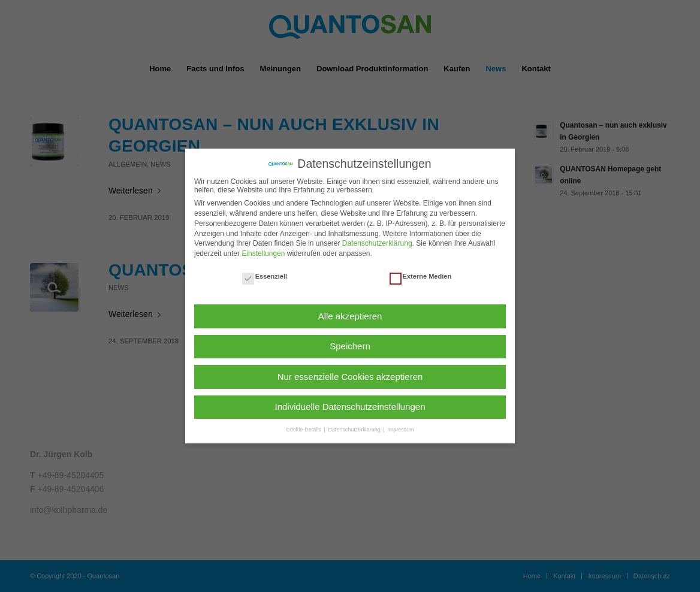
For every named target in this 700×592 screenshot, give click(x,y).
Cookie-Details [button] (304, 430)
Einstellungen (263, 253)
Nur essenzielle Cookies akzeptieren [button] (350, 377)
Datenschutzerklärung (377, 243)
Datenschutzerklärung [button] (355, 430)
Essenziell (265, 276)
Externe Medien (421, 276)
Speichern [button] (350, 346)
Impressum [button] (401, 430)
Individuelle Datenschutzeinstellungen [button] (350, 407)
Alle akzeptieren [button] (350, 316)
